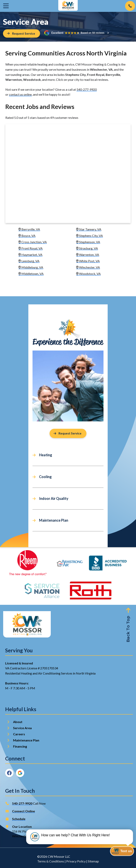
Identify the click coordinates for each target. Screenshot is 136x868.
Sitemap (93, 861)
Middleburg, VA (31, 267)
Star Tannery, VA (89, 229)
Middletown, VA (31, 274)
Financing (20, 747)
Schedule (19, 819)
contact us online (20, 95)
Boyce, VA (27, 236)
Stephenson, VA (88, 242)
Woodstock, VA (88, 274)
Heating (46, 455)
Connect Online (23, 811)
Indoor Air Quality (54, 499)
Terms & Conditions (51, 861)
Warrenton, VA (88, 255)
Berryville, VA (29, 229)
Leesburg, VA (29, 261)
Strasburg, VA (87, 248)
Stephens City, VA (90, 236)
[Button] (22, 34)
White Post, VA (88, 261)
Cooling (45, 477)
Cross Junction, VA (33, 242)
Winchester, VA (88, 267)
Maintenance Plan (54, 521)
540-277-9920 (87, 89)
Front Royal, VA (31, 248)
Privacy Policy (76, 861)
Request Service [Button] (68, 434)
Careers (19, 734)
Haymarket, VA (30, 255)
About (18, 722)
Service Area (22, 728)
